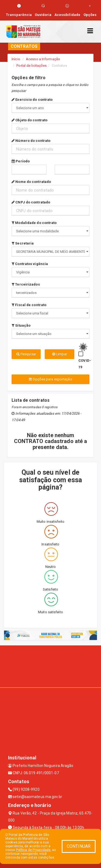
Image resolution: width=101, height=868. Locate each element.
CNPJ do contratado (31, 202)
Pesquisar (26, 354)
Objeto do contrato (29, 120)
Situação (21, 325)
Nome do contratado (31, 182)
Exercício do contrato (32, 100)
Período (21, 161)
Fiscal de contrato (29, 305)
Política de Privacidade (33, 850)
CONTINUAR (79, 846)
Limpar (60, 354)
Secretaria (23, 243)
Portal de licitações (32, 66)
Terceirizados (26, 284)
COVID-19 (85, 364)
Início (16, 59)
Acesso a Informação (43, 59)
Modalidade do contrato (34, 223)
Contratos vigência (30, 264)
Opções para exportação (50, 379)
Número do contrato (31, 141)
